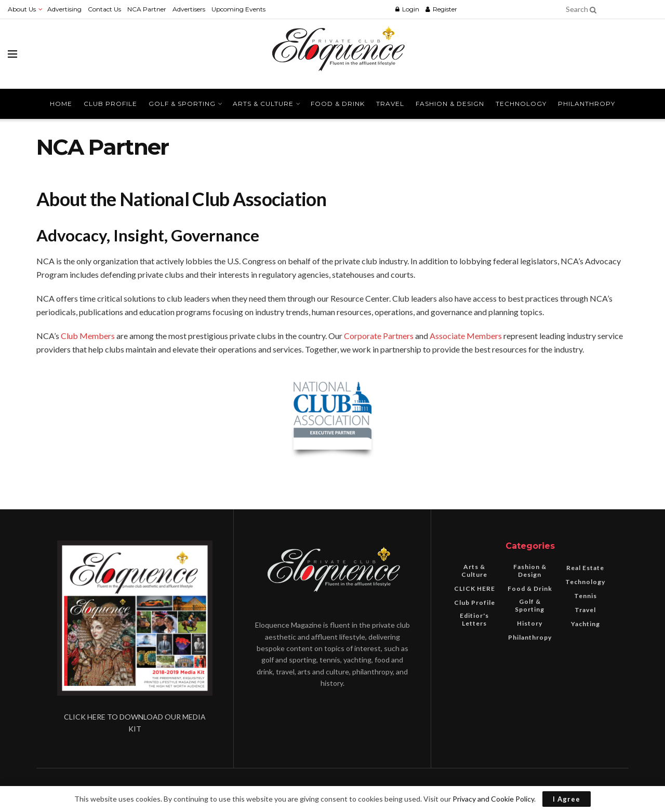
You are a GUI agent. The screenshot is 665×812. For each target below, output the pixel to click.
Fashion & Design (450, 104)
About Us (22, 9)
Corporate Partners (379, 336)
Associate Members (466, 336)
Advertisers (189, 9)
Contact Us (104, 9)
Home (61, 104)
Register (441, 9)
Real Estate (585, 568)
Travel (390, 104)
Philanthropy (587, 104)
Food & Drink (338, 104)
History (530, 623)
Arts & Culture (263, 104)
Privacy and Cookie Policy (493, 799)
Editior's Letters (474, 619)
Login (407, 9)
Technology (521, 104)
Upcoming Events (238, 9)
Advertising (64, 9)
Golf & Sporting (182, 104)
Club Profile (110, 104)
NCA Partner (147, 9)
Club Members (88, 336)
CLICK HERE (475, 588)
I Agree (567, 799)
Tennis (586, 596)
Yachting (586, 624)
